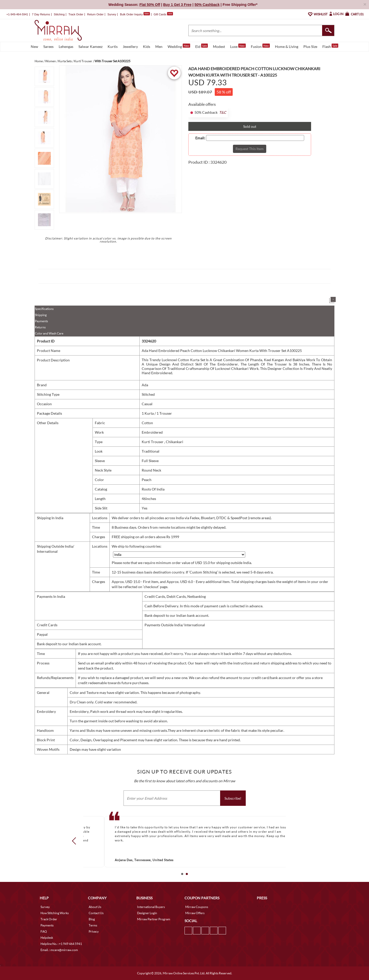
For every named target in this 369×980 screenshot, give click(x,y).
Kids (147, 46)
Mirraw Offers (195, 913)
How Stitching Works (55, 913)
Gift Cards (163, 14)
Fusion (260, 46)
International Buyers (151, 907)
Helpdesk (47, 938)
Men (159, 46)
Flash (330, 46)
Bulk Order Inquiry (131, 14)
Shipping (41, 315)
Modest (219, 46)
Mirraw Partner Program (154, 919)
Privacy (94, 931)
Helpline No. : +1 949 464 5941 (61, 944)
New (34, 46)
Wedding (179, 46)
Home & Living (287, 46)
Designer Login (147, 913)
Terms (93, 925)
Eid (202, 46)
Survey (112, 14)
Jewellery (130, 46)
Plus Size (310, 46)
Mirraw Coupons (197, 907)
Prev (76, 841)
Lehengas (66, 46)
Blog (92, 919)
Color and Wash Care (49, 333)
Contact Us (96, 913)
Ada (145, 385)
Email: (200, 138)
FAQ (44, 931)
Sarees (48, 46)
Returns (40, 327)
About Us (95, 907)
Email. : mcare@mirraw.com (59, 950)
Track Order (76, 14)
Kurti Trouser (153, 442)
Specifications (44, 309)
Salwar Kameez (90, 46)
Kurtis (113, 46)
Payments (41, 321)
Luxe (238, 46)
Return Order (95, 14)
